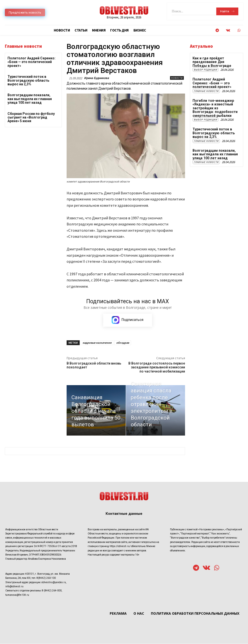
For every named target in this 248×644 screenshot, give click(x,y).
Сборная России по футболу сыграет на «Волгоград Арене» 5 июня (31, 117)
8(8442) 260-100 (46, 578)
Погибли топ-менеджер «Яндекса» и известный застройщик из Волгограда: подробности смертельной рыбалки (215, 108)
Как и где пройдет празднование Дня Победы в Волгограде (211, 62)
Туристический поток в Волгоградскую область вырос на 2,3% (28, 80)
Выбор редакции (205, 70)
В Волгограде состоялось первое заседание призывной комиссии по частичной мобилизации (157, 368)
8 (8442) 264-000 (52, 591)
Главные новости (206, 91)
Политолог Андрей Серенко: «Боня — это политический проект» (31, 62)
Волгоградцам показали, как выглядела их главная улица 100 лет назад (30, 99)
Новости (177, 78)
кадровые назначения (97, 343)
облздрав (123, 343)
